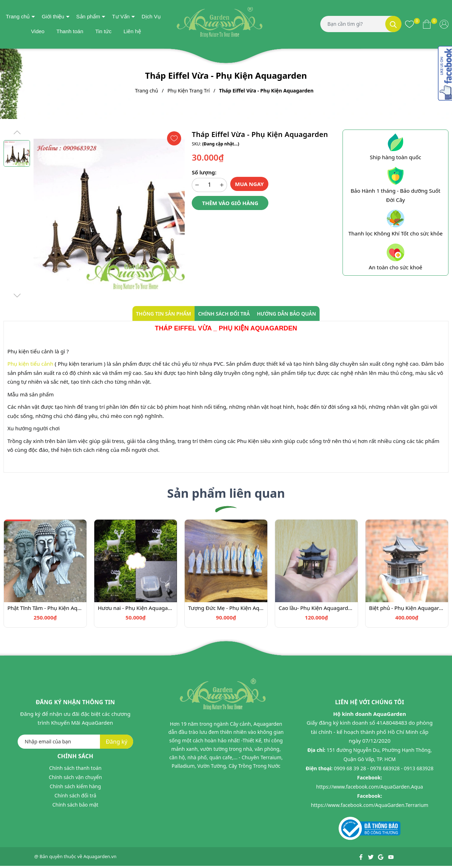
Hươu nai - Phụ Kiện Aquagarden (136, 608)
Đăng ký (116, 742)
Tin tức (103, 31)
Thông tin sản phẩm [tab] (163, 314)
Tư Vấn (121, 16)
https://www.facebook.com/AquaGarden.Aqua (370, 787)
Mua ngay (249, 184)
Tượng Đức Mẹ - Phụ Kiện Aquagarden (226, 608)
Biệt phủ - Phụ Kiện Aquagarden (407, 608)
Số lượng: (204, 172)
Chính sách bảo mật (75, 805)
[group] (109, 214)
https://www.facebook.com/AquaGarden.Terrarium (370, 805)
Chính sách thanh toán (75, 768)
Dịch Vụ (151, 16)
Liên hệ (132, 31)
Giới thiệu (53, 16)
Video (38, 31)
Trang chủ (18, 16)
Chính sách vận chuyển (75, 777)
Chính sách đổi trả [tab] (224, 314)
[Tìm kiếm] (393, 24)
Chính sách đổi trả (75, 795)
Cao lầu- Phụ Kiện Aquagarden (316, 608)
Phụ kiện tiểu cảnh (30, 364)
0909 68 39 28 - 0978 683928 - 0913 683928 (383, 768)
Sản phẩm (88, 16)
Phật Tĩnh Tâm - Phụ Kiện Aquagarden (45, 608)
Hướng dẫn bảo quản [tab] (286, 314)
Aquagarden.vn (100, 856)
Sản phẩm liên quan (226, 493)
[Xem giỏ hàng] (427, 24)
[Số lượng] (209, 185)
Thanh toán (70, 31)
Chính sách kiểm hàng (75, 786)
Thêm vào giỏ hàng (230, 203)
